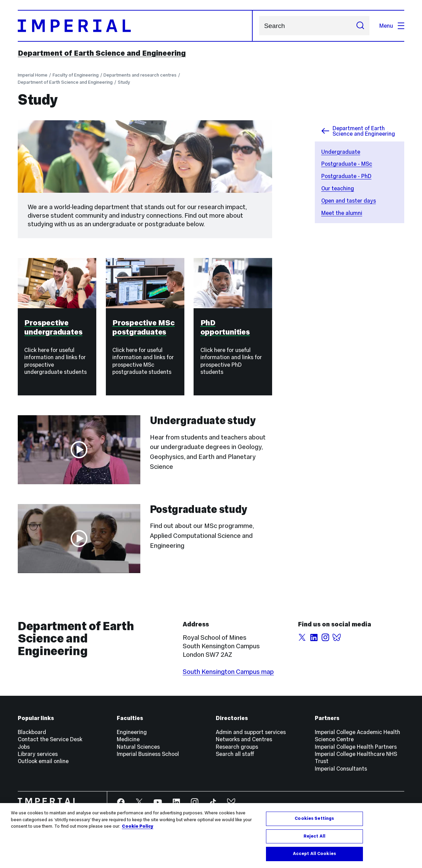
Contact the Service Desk (50, 739)
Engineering (132, 732)
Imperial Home (33, 75)
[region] (211, 836)
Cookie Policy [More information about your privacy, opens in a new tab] (138, 826)
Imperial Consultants (341, 769)
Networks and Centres (244, 739)
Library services (38, 754)
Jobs (24, 747)
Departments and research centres (140, 75)
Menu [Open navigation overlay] (392, 26)
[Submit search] (360, 26)
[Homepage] (135, 26)
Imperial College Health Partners (356, 747)
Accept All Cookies (314, 854)
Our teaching (338, 188)
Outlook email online (43, 761)
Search (259, 26)
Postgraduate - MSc (347, 164)
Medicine (128, 739)
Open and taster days (349, 201)
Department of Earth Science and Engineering (102, 53)
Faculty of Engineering (76, 75)
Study (124, 82)
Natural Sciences (138, 747)
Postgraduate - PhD (346, 176)
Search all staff (235, 754)
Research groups (237, 747)
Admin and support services (251, 732)
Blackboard (32, 732)
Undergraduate (341, 152)
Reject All (314, 836)
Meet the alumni (342, 213)
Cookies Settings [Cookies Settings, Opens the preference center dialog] (314, 818)
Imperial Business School (148, 754)
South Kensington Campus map (228, 672)
